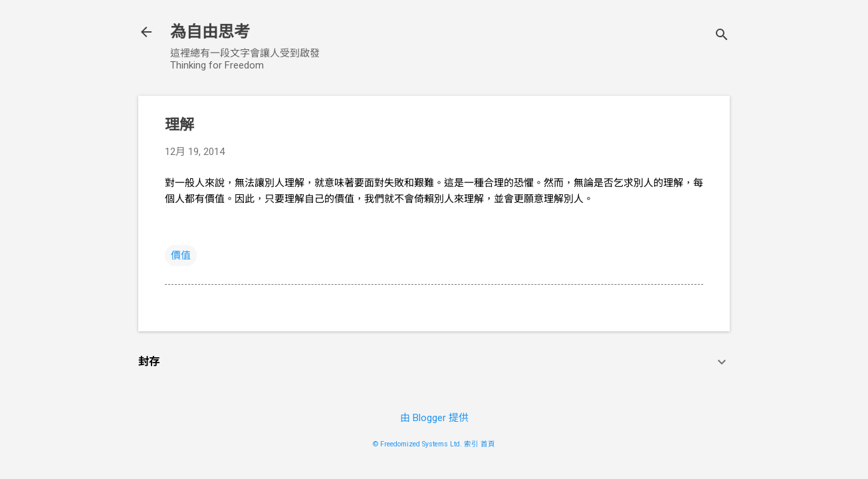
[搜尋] (722, 36)
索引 (471, 444)
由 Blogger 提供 (434, 418)
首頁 (488, 444)
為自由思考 (210, 32)
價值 (181, 255)
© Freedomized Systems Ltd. (417, 444)
